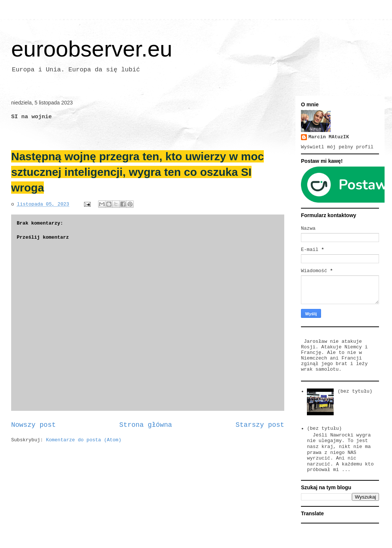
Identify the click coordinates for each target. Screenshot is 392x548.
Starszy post (260, 425)
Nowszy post (33, 425)
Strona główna (146, 425)
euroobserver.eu (92, 49)
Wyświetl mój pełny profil (337, 147)
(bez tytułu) (355, 391)
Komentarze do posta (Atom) (84, 440)
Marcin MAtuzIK (329, 137)
